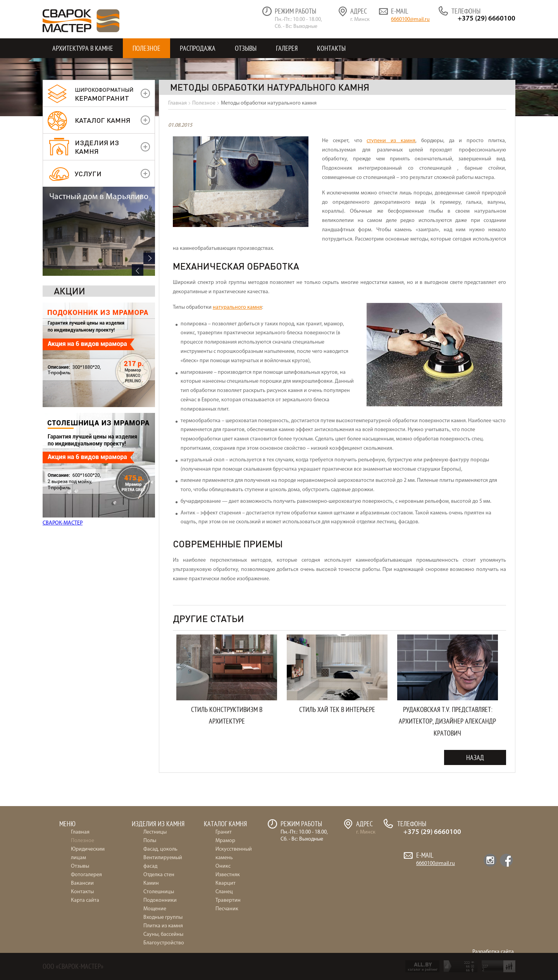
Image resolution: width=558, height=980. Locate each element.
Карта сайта (85, 900)
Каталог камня (102, 120)
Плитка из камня (163, 926)
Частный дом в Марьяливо (99, 450)
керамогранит (104, 94)
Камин (151, 883)
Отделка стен (159, 875)
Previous (138, 523)
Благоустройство (164, 943)
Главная (80, 832)
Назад (475, 757)
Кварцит (226, 883)
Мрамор (225, 841)
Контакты (331, 48)
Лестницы (155, 832)
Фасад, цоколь (160, 849)
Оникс (223, 866)
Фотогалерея (86, 875)
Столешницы (159, 892)
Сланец (224, 892)
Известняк (228, 875)
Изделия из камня (97, 147)
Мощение (155, 909)
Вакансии (82, 883)
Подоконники (160, 900)
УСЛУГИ (88, 173)
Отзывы (246, 48)
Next (149, 512)
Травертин (228, 900)
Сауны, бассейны (163, 934)
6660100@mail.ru (410, 20)
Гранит (224, 832)
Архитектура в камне (83, 48)
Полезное (146, 48)
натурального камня (237, 307)
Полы (150, 841)
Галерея (287, 48)
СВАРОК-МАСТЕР (63, 434)
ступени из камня (391, 141)
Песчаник (227, 909)
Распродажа (198, 48)
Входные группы (163, 917)
